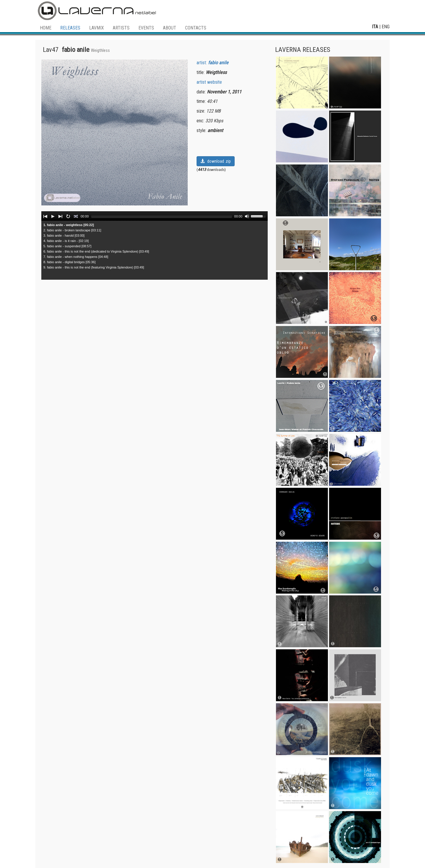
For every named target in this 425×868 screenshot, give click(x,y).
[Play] (53, 216)
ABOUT (170, 28)
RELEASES (70, 28)
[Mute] (247, 216)
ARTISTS (121, 28)
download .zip (216, 161)
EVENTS (146, 28)
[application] (155, 216)
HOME (46, 28)
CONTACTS (196, 28)
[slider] (162, 216)
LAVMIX (97, 28)
